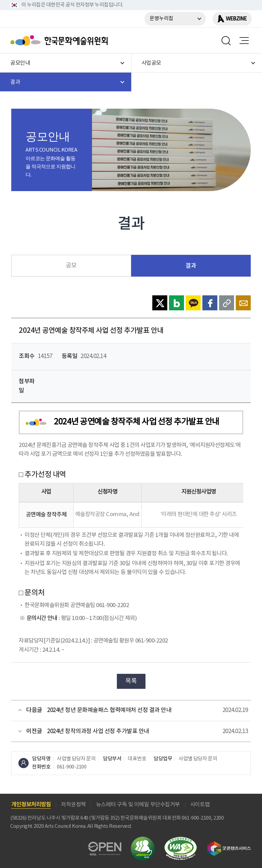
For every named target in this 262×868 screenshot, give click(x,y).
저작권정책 (73, 805)
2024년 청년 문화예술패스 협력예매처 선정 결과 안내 (109, 710)
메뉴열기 (244, 41)
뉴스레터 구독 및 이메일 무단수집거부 (138, 805)
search (226, 41)
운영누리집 (161, 19)
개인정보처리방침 (31, 805)
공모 (71, 266)
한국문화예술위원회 (61, 41)
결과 (191, 266)
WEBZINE (236, 19)
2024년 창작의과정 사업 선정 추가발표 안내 (98, 731)
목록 (131, 681)
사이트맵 (200, 805)
